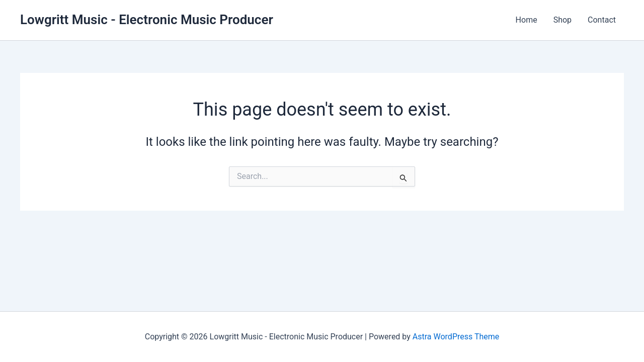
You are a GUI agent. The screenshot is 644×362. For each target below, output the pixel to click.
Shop (562, 20)
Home (527, 20)
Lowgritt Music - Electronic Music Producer (147, 20)
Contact (602, 20)
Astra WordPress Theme (456, 337)
